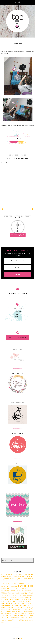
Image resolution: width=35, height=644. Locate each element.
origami (10, 602)
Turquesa (24, 618)
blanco (26, 580)
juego (8, 596)
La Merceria (22, 596)
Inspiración (28, 594)
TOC (9, 618)
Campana (4, 582)
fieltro (31, 592)
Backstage (22, 578)
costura (14, 586)
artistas (15, 578)
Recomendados (8, 609)
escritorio (5, 592)
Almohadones (7, 576)
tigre (4, 618)
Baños (3, 580)
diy (16, 588)
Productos (12, 605)
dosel (24, 588)
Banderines (30, 578)
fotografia (6, 594)
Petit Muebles (7, 604)
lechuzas (5, 598)
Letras (12, 598)
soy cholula (29, 613)
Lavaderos (30, 596)
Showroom (6, 613)
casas (32, 582)
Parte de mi (25, 602)
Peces (32, 602)
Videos (9, 620)
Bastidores (10, 580)
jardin (4, 596)
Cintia (14, 584)
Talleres (14, 615)
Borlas (31, 580)
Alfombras (29, 574)
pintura (30, 603)
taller (5, 615)
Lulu (32, 598)
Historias (19, 594)
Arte (11, 578)
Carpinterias (24, 582)
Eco (32, 588)
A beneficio (7, 574)
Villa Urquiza (20, 620)
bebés (17, 580)
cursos (22, 586)
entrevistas (21, 590)
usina (31, 618)
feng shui (15, 592)
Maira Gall (22, 639)
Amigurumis (25, 576)
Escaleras (31, 590)
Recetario (30, 607)
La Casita (14, 596)
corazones (5, 586)
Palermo (16, 602)
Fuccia (13, 594)
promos (20, 606)
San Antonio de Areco (14, 611)
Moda (17, 600)
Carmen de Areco (14, 582)
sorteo (14, 613)
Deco (31, 586)
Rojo (22, 609)
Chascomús (5, 584)
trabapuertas (15, 618)
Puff (25, 606)
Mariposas (11, 600)
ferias (24, 592)
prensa (17, 317)
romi (26, 609)
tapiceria (23, 616)
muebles (30, 600)
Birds (21, 580)
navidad (4, 602)
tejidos (31, 616)
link (16, 598)
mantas (4, 600)
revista (18, 609)
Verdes (4, 620)
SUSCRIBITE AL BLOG (17, 293)
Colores (30, 584)
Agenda (19, 574)
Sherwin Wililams (28, 611)
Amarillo (17, 576)
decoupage (6, 588)
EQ (26, 590)
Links (20, 598)
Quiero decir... (16, 607)
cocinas (21, 584)
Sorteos (21, 613)
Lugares (26, 598)
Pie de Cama (20, 603)
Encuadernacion (9, 590)
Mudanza (23, 600)
